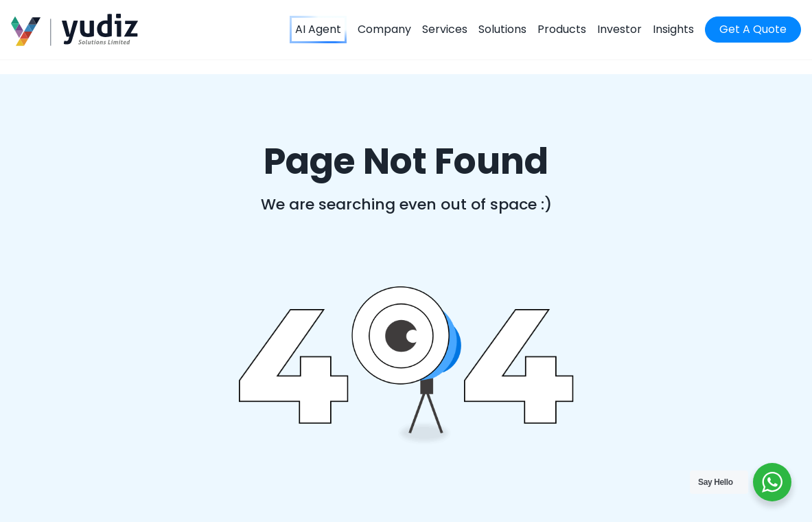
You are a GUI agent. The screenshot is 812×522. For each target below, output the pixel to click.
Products (562, 29)
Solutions (502, 29)
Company (384, 29)
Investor (619, 29)
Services (445, 29)
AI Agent (318, 29)
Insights (673, 29)
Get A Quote (753, 29)
